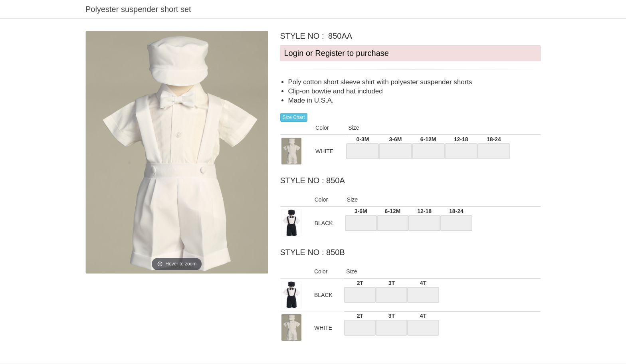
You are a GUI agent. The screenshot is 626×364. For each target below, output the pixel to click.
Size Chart (294, 117)
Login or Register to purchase (337, 53)
